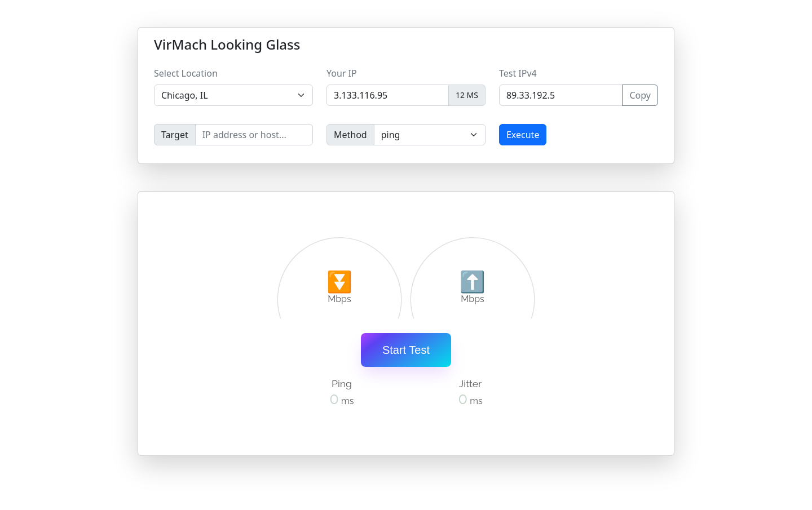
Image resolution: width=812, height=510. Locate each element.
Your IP (342, 73)
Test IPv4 (518, 73)
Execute (523, 135)
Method (350, 135)
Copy (640, 95)
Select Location (186, 73)
